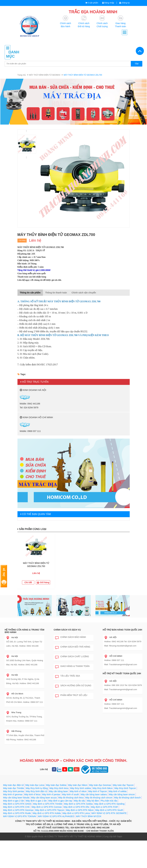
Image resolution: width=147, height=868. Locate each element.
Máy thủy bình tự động (37, 788)
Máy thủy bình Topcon (125, 788)
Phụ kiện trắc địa (109, 801)
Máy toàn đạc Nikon (78, 785)
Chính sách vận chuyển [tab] (84, 293)
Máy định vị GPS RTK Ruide (17, 813)
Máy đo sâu (80, 801)
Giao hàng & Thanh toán (72, 666)
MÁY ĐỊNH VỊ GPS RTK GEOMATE (109, 813)
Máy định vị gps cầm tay (60, 801)
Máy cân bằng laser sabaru (94, 794)
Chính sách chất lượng (72, 657)
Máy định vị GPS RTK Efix (76, 807)
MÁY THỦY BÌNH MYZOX (89, 816)
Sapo (119, 836)
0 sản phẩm (93, 3)
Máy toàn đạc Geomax (100, 785)
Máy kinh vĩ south (71, 794)
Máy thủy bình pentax (14, 791)
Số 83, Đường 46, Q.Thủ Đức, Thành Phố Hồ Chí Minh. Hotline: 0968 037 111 (25, 698)
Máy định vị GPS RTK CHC (17, 807)
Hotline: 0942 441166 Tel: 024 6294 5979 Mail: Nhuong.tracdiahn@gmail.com (123, 642)
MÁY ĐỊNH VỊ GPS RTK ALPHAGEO (56, 816)
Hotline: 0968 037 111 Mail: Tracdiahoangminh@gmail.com (121, 660)
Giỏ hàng (43, 582)
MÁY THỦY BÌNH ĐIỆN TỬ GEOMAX (45, 75)
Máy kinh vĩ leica (32, 794)
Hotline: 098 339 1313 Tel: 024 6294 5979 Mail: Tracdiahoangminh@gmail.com (123, 685)
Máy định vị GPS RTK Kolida (47, 813)
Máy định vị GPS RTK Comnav (47, 807)
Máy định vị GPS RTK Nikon (80, 810)
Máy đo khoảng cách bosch (127, 798)
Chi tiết (28, 582)
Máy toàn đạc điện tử (13, 785)
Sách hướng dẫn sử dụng (73, 686)
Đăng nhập (108, 3)
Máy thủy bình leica (59, 788)
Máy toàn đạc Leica (35, 785)
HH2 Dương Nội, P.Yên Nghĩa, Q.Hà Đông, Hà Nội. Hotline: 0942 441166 (23, 679)
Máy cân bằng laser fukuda (16, 798)
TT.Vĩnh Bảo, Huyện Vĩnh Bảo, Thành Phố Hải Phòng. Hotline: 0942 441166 (25, 735)
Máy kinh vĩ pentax (51, 794)
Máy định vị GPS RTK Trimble (48, 804)
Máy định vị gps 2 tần (14, 801)
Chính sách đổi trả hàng (73, 647)
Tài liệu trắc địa (67, 676)
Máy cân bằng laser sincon (122, 794)
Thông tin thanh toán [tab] (56, 293)
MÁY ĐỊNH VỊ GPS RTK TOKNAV (20, 816)
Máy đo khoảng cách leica (71, 798)
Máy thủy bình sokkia (81, 788)
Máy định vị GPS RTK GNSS (17, 804)
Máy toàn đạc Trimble (14, 788)
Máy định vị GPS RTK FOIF (105, 807)
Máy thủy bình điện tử (37, 791)
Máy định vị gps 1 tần (36, 801)
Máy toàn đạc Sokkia (56, 785)
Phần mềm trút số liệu (71, 695)
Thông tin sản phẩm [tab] (30, 293)
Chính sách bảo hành (71, 637)
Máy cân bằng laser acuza (44, 798)
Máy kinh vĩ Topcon (98, 791)
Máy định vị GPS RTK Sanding (109, 804)
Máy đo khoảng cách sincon (99, 798)
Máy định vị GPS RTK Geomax (18, 810)
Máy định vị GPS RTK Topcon (50, 810)
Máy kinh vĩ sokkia (118, 791)
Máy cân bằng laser (58, 791)
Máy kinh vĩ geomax (13, 794)
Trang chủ (22, 75)
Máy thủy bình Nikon (103, 788)
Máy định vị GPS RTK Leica (76, 813)
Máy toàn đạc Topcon (123, 785)
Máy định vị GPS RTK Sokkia (78, 804)
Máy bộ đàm (93, 801)
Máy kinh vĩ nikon (78, 791)
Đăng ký (124, 3)
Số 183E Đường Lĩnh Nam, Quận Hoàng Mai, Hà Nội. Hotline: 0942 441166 (25, 660)
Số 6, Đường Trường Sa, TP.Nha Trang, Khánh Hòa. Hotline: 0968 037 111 (24, 717)
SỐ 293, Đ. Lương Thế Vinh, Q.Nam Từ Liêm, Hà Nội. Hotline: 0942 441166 (24, 642)
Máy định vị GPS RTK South (109, 810)
